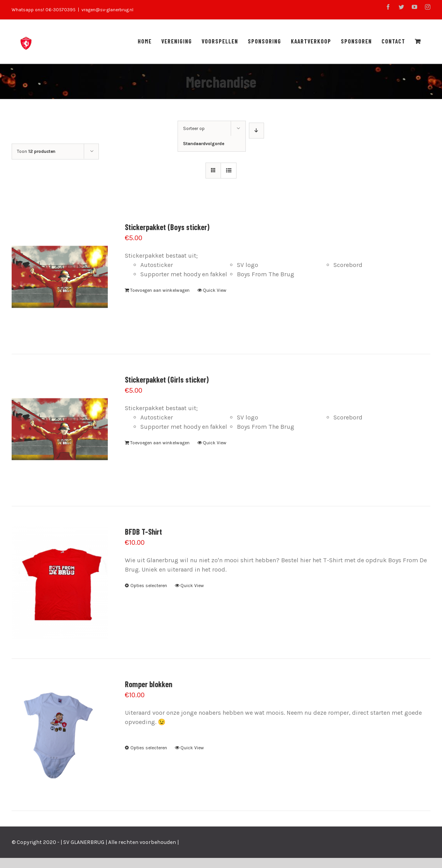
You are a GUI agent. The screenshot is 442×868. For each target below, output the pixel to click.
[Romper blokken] (60, 735)
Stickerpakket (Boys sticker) (167, 227)
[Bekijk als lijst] (229, 171)
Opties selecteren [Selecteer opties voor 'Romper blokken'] (149, 748)
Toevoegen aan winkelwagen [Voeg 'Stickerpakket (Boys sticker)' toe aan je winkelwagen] (160, 290)
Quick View (215, 290)
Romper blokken (148, 684)
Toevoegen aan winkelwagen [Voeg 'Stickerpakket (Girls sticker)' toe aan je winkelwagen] (160, 443)
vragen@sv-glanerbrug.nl (107, 10)
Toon (36, 151)
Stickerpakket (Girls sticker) (167, 379)
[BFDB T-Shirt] (60, 582)
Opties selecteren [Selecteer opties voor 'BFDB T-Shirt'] (149, 586)
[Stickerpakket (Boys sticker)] (60, 278)
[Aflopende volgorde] (256, 131)
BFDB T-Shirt (143, 532)
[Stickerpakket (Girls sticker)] (60, 430)
